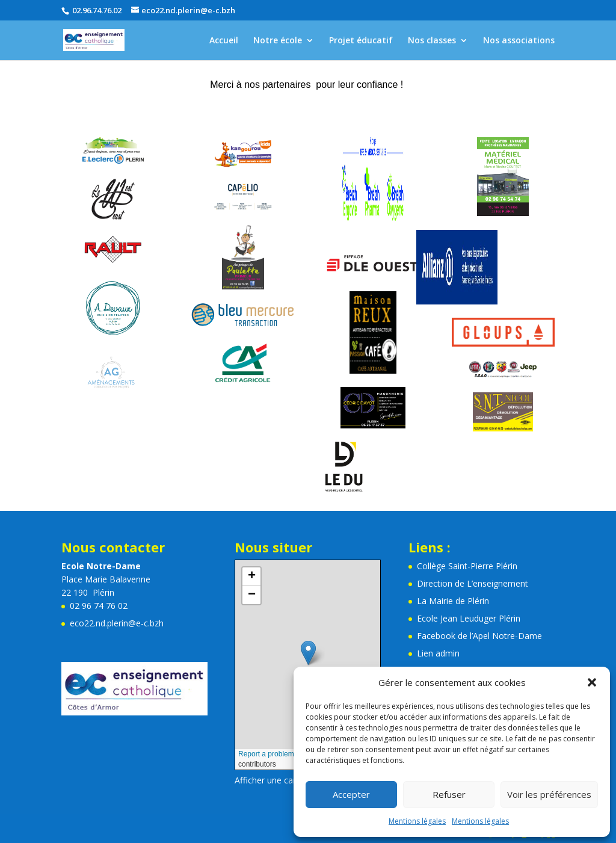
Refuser (449, 794)
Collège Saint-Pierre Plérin (467, 566)
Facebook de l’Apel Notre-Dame (479, 636)
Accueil (224, 41)
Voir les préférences (549, 794)
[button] (592, 682)
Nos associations (519, 41)
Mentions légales (417, 821)
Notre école (278, 41)
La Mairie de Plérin (453, 601)
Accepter (351, 794)
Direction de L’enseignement (473, 583)
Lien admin (438, 653)
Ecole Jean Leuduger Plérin (469, 618)
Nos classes (432, 41)
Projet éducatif (361, 41)
